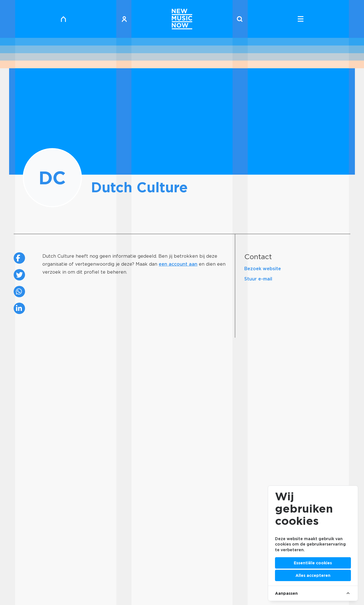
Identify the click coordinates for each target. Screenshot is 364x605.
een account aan (178, 264)
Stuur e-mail (258, 279)
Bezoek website (263, 269)
